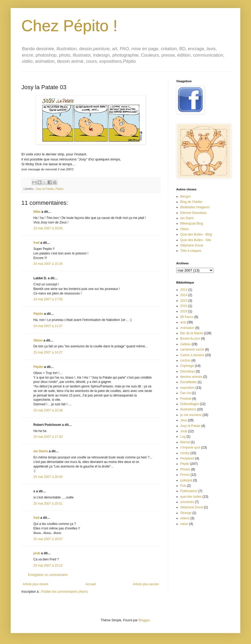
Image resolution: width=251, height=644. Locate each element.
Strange (186, 513)
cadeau (185, 344)
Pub (183, 486)
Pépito (59, 189)
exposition (187, 388)
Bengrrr (186, 197)
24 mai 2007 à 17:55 (48, 299)
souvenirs (187, 502)
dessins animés (191, 377)
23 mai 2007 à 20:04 (48, 228)
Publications (189, 491)
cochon (185, 360)
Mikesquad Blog (192, 223)
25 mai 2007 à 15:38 (48, 410)
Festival (186, 399)
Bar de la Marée (192, 333)
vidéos (185, 518)
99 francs (187, 317)
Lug (183, 437)
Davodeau (188, 371)
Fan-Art (186, 393)
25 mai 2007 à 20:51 (48, 504)
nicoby (185, 453)
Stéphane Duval (192, 245)
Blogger (144, 620)
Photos (185, 469)
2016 (184, 306)
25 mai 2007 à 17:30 (48, 437)
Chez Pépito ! (69, 26)
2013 (184, 290)
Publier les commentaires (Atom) (65, 592)
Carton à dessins (192, 355)
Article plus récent (35, 584)
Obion (38, 340)
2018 (184, 311)
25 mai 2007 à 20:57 (48, 539)
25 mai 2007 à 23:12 (48, 566)
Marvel (185, 442)
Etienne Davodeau (193, 213)
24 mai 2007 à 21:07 (48, 326)
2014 (184, 295)
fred (36, 243)
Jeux (184, 420)
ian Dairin (41, 451)
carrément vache (192, 350)
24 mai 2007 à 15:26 (48, 264)
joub (37, 553)
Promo (185, 475)
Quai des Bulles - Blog (196, 234)
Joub (184, 431)
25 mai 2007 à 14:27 (48, 352)
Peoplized (187, 458)
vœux (184, 524)
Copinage (187, 366)
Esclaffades (189, 382)
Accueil (91, 584)
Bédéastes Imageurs (195, 207)
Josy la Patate (45, 189)
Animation (187, 328)
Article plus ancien (146, 584)
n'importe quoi (190, 447)
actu (183, 322)
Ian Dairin (187, 218)
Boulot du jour (190, 339)
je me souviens (191, 415)
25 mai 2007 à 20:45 (48, 477)
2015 (184, 301)
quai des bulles (191, 497)
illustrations (188, 409)
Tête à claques (191, 251)
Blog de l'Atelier (191, 202)
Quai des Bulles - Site (196, 240)
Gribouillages (190, 404)
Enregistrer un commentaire (48, 575)
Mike (37, 212)
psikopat (186, 480)
